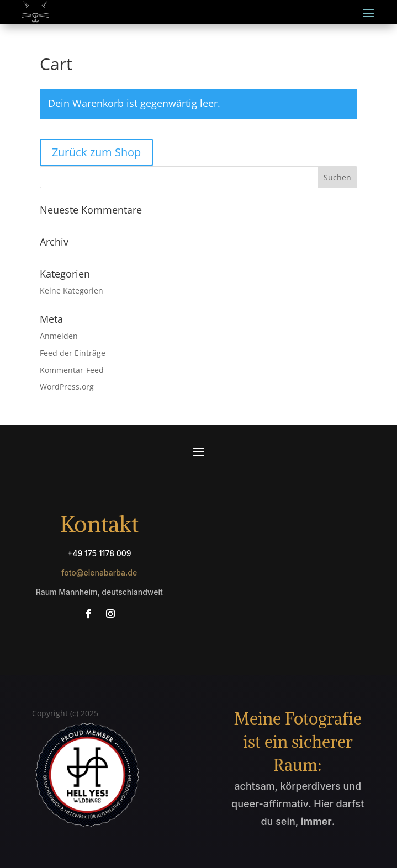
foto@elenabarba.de (99, 573)
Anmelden (59, 336)
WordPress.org (67, 387)
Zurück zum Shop (96, 152)
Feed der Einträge (73, 353)
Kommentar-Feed (72, 370)
